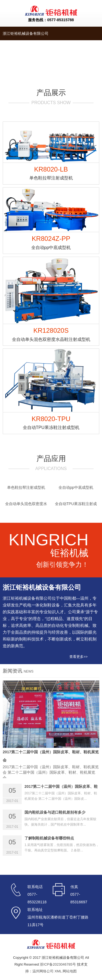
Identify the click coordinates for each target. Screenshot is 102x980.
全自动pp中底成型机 (76, 487)
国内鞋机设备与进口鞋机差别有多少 (55, 812)
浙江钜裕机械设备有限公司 (26, 33)
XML (58, 971)
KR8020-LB (51, 173)
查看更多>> (78, 657)
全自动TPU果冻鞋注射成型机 (76, 505)
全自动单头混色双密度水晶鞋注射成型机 (26, 505)
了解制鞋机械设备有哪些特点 (49, 838)
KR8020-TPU (51, 423)
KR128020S (51, 335)
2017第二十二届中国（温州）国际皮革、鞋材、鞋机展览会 (51, 756)
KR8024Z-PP (51, 243)
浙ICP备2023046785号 (58, 964)
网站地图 (70, 971)
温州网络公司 (43, 971)
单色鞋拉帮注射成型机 (26, 487)
